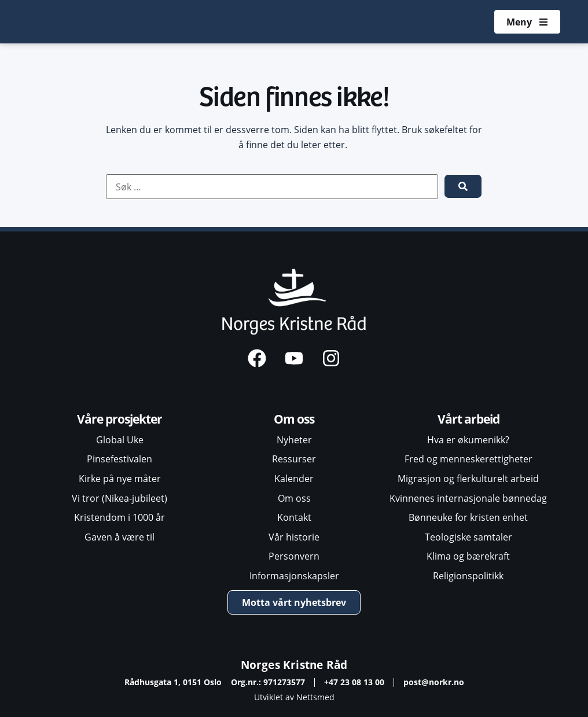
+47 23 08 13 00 (354, 682)
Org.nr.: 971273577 (268, 682)
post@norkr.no (434, 682)
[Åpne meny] (527, 22)
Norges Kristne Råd (294, 665)
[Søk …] (272, 187)
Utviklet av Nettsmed (294, 697)
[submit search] (463, 186)
